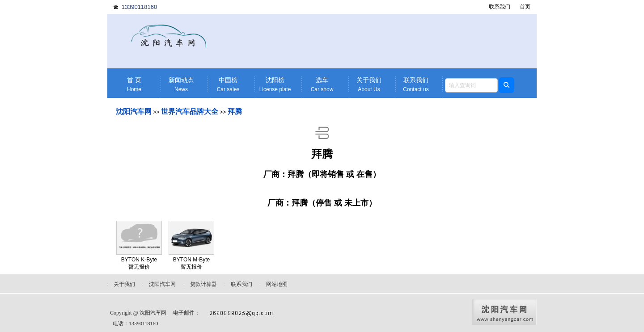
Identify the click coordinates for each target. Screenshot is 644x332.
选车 (322, 85)
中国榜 (228, 85)
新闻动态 (181, 85)
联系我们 (500, 7)
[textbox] (471, 85)
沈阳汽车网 (134, 111)
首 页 (134, 85)
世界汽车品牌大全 (190, 111)
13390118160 (140, 7)
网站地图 (277, 284)
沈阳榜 (275, 85)
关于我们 (369, 85)
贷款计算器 (203, 284)
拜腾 (235, 111)
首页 (525, 7)
